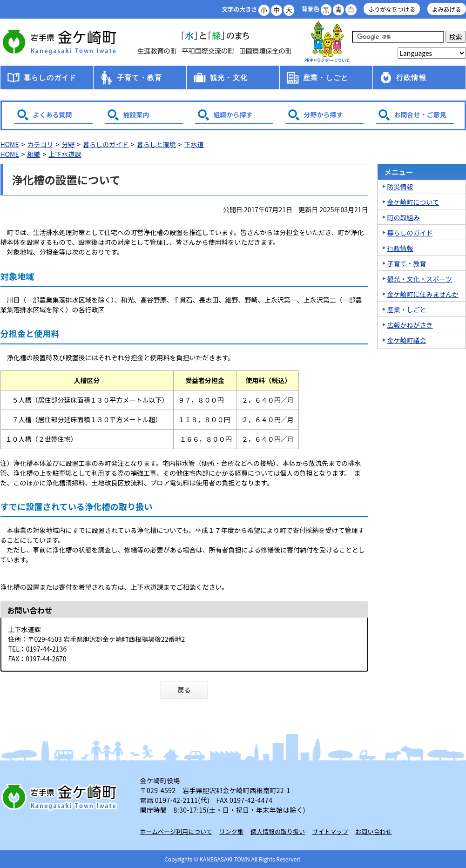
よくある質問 (53, 114)
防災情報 (400, 187)
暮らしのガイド (50, 77)
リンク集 (231, 831)
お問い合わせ (374, 831)
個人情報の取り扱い (278, 831)
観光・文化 (229, 77)
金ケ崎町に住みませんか (423, 294)
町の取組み (404, 217)
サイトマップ (330, 831)
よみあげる (447, 9)
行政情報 (411, 77)
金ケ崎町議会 (407, 340)
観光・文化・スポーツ (420, 279)
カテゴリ (40, 144)
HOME (10, 144)
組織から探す (233, 114)
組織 (34, 154)
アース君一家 (327, 42)
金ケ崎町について (413, 202)
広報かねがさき (410, 325)
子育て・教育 (139, 77)
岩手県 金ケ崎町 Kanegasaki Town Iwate (61, 797)
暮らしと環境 (156, 144)
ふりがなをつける (392, 9)
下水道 (194, 144)
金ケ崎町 (61, 42)
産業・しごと (326, 77)
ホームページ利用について (176, 831)
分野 (68, 144)
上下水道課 (65, 154)
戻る (184, 690)
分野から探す (324, 114)
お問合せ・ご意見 (420, 114)
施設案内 (136, 114)
